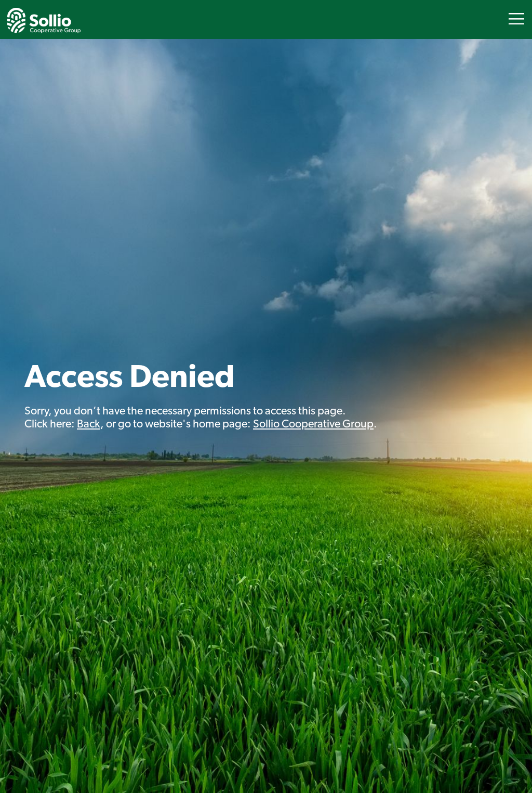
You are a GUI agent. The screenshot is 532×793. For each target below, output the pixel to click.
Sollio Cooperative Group (313, 425)
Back (89, 425)
